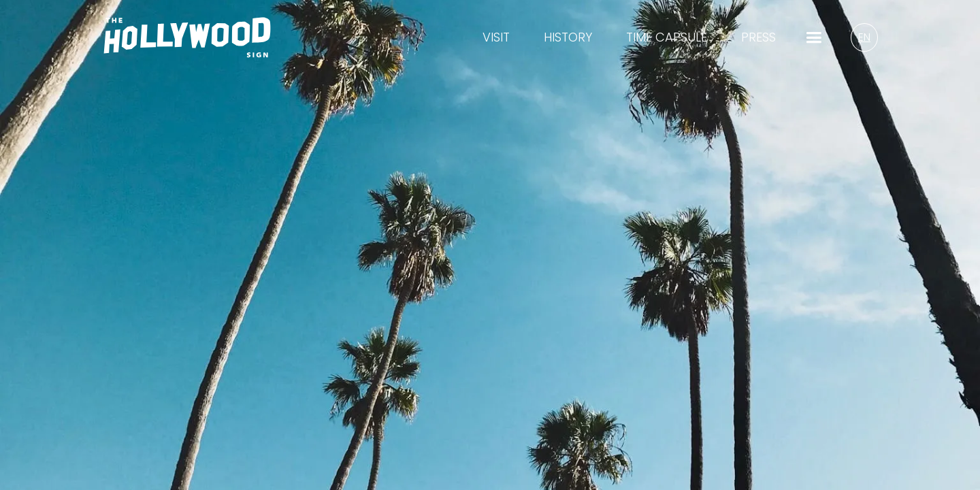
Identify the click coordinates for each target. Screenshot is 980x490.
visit (496, 37)
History (568, 37)
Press (758, 37)
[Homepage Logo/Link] (187, 46)
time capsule (667, 37)
